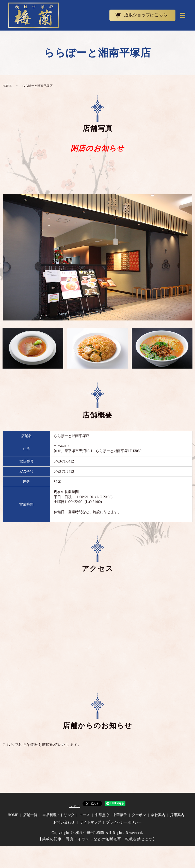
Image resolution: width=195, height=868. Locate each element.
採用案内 (177, 815)
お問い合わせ (64, 822)
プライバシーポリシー (124, 822)
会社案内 (158, 815)
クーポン (139, 815)
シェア (75, 806)
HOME (7, 86)
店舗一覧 (30, 815)
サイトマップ (90, 822)
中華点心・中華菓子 (111, 815)
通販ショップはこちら (146, 15)
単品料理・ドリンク (58, 815)
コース (85, 815)
